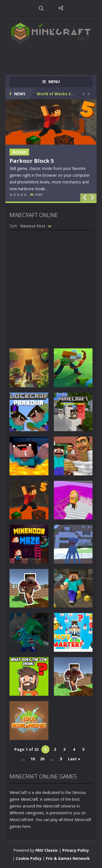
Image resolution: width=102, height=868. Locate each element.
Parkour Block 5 (32, 161)
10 (33, 759)
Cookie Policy (29, 858)
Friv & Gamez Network (68, 858)
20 (42, 759)
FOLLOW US (61, 8)
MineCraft (29, 799)
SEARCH (41, 8)
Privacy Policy (76, 850)
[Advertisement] (56, 57)
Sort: (14, 226)
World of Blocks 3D (55, 94)
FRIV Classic (47, 850)
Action (19, 152)
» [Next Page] (61, 759)
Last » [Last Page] (74, 759)
